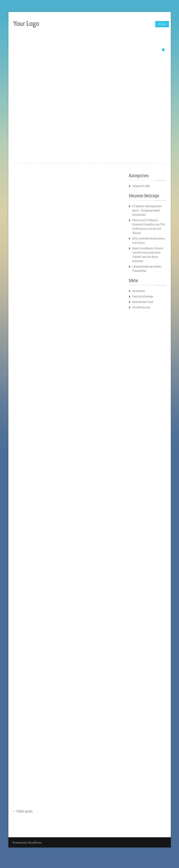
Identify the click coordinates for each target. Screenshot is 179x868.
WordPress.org (141, 307)
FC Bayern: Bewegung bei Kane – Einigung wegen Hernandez (147, 210)
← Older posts (23, 811)
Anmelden (139, 291)
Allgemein (139, 186)
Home (162, 24)
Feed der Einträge (143, 296)
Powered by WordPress (27, 843)
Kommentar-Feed (143, 302)
